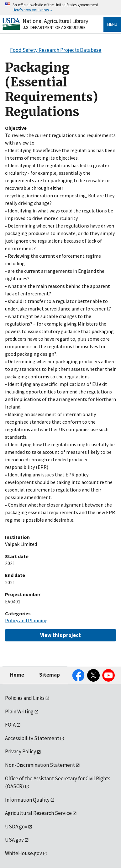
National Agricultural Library (55, 21)
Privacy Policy (21, 751)
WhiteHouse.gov (24, 853)
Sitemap (50, 675)
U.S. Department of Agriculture (54, 27)
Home (17, 675)
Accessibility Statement (32, 738)
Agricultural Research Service (38, 813)
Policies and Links (25, 698)
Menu (112, 24)
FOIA (10, 725)
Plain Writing (19, 711)
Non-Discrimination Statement (40, 765)
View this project (60, 635)
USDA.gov (16, 827)
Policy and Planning (26, 620)
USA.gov (14, 840)
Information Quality (27, 800)
